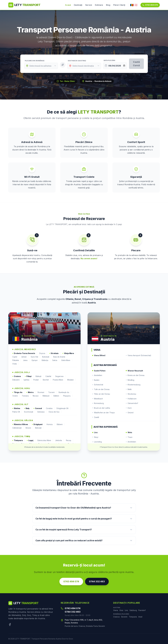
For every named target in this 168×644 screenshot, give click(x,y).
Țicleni (16, 396)
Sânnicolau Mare (45, 440)
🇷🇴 (132, 5)
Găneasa (42, 412)
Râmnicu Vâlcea (21, 424)
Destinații (78, 5)
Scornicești (30, 412)
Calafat (49, 376)
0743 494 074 (150, 5)
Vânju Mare (69, 353)
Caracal (39, 408)
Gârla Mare (67, 360)
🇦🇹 (136, 5)
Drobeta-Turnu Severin (25, 353)
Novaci (37, 396)
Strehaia (55, 353)
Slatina (17, 408)
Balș (28, 408)
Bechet (47, 380)
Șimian (25, 357)
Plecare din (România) (35, 61)
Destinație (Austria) (77, 61)
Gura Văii (35, 357)
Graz (121, 610)
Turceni (52, 392)
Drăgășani (38, 424)
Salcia (56, 360)
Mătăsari (47, 396)
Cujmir (16, 357)
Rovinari (42, 392)
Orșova (43, 353)
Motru (31, 392)
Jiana (26, 360)
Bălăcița (46, 360)
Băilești (40, 376)
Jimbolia (60, 440)
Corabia (50, 408)
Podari (37, 380)
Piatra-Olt (17, 412)
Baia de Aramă (60, 357)
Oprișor (36, 360)
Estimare (99, 5)
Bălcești (39, 428)
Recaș (70, 440)
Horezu (51, 424)
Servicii (89, 5)
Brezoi (29, 428)
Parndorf (142, 610)
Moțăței (71, 380)
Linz (126, 610)
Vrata (16, 364)
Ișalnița (28, 380)
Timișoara (19, 440)
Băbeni (61, 424)
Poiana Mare (59, 380)
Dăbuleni (17, 380)
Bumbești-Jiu (65, 392)
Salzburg (133, 610)
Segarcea (60, 376)
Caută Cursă (136, 64)
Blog (108, 5)
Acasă (68, 5)
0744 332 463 (97, 581)
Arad (140, 617)
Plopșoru (68, 396)
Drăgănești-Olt (64, 408)
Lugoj (31, 440)
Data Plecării (109, 60)
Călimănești (18, 428)
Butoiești (47, 357)
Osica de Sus (55, 412)
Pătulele (17, 360)
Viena (116, 610)
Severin (124, 617)
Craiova (18, 376)
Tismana (26, 396)
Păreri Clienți (119, 5)
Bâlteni (57, 396)
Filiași (29, 376)
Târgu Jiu (18, 392)
